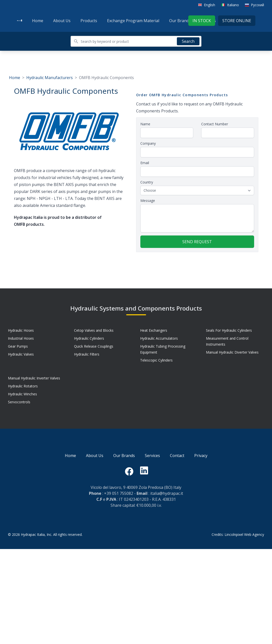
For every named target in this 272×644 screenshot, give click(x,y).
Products (89, 21)
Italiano (233, 5)
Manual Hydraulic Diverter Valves (232, 352)
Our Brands (180, 21)
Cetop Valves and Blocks (94, 330)
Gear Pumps (18, 346)
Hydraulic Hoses (21, 330)
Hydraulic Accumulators (159, 338)
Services (152, 456)
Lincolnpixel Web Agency (244, 534)
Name (145, 124)
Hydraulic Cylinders (89, 338)
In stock (202, 21)
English (210, 5)
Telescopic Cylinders (156, 360)
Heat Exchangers (154, 330)
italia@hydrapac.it (167, 493)
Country (147, 182)
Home (38, 21)
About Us (62, 21)
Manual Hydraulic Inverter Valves (34, 378)
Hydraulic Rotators (23, 386)
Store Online (237, 21)
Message (148, 201)
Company (148, 143)
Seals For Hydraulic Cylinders (229, 330)
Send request (197, 242)
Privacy (201, 456)
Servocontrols (19, 402)
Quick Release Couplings (94, 346)
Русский (257, 5)
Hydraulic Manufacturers (50, 78)
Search (188, 41)
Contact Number (215, 124)
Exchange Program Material (133, 21)
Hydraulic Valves (21, 354)
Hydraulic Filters (87, 354)
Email (145, 163)
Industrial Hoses (21, 338)
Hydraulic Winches (22, 394)
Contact (177, 456)
